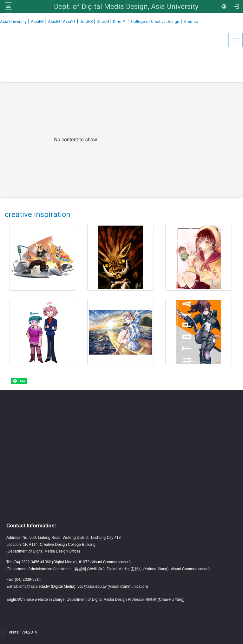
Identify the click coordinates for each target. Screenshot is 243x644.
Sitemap (191, 21)
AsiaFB (37, 21)
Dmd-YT (121, 21)
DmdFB (87, 21)
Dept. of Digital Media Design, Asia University (126, 6)
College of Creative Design (155, 21)
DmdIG (103, 21)
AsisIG (54, 21)
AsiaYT (69, 21)
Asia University (13, 21)
